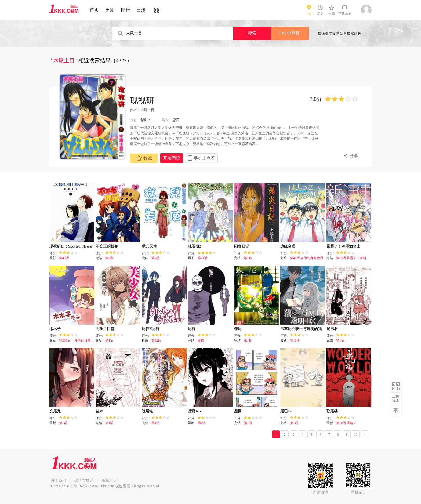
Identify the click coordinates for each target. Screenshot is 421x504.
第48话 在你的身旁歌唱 (306, 258)
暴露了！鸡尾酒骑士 (343, 246)
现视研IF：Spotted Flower (71, 246)
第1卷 (248, 258)
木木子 (55, 329)
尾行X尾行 (151, 329)
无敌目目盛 (105, 329)
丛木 (99, 411)
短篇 (201, 340)
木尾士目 (147, 110)
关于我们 (59, 481)
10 (356, 434)
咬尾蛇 (147, 411)
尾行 (192, 329)
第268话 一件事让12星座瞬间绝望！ (84, 340)
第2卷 (109, 258)
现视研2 (195, 246)
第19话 (295, 340)
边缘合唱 (288, 246)
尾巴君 (332, 329)
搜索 (252, 33)
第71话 (202, 258)
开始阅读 (172, 158)
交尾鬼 (55, 411)
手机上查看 (204, 158)
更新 (110, 10)
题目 (238, 411)
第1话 (109, 340)
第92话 (156, 340)
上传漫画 (396, 398)
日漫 (141, 10)
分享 (354, 156)
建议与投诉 (84, 481)
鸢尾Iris (195, 411)
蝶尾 (238, 329)
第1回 (248, 423)
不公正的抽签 (107, 246)
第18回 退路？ (346, 423)
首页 (94, 10)
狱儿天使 (149, 246)
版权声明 (109, 481)
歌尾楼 (332, 411)
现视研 (142, 101)
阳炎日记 (242, 246)
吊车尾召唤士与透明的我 (301, 329)
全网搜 (290, 33)
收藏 (144, 158)
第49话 (64, 258)
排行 (125, 10)
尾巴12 (286, 411)
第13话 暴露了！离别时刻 (354, 258)
